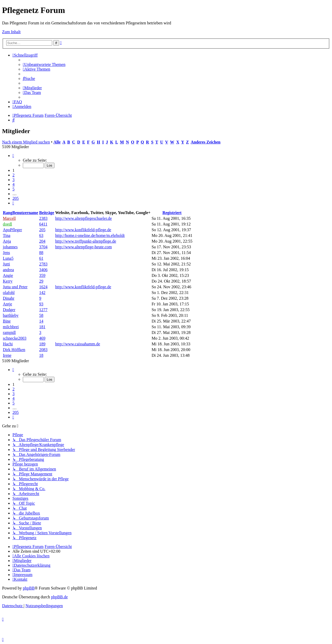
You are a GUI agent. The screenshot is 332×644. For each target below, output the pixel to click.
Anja (7, 241)
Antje (8, 304)
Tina (7, 235)
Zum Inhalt (11, 32)
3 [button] (13, 180)
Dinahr (9, 298)
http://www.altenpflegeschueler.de (84, 218)
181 (42, 327)
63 (41, 235)
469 (42, 338)
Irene (7, 355)
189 (42, 344)
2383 (43, 218)
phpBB (29, 588)
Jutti (6, 264)
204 (42, 241)
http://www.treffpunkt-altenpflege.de (86, 241)
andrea (8, 270)
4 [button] (13, 184)
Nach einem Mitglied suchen (26, 142)
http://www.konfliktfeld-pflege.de (83, 230)
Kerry (8, 281)
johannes (10, 247)
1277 (43, 310)
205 (42, 230)
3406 (43, 270)
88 (41, 253)
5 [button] (13, 189)
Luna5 (8, 258)
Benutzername (25, 213)
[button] (13, 156)
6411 (43, 224)
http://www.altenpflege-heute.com (84, 247)
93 (41, 304)
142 (42, 293)
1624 (43, 287)
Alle (57, 142)
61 (41, 258)
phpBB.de (59, 597)
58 (41, 315)
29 (41, 281)
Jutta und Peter (15, 287)
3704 (43, 247)
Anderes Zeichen (206, 142)
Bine (7, 321)
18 (41, 355)
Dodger (9, 310)
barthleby (11, 315)
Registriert (172, 213)
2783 (43, 264)
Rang (8, 213)
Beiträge (47, 213)
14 (41, 321)
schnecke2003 (15, 338)
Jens (6, 253)
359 (42, 275)
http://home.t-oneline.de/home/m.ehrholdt (90, 235)
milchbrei (11, 327)
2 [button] (13, 175)
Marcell (9, 218)
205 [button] (16, 198)
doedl (8, 224)
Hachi (8, 344)
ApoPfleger (12, 230)
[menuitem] (44, 64)
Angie (8, 275)
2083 (43, 350)
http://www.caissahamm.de (78, 344)
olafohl (9, 293)
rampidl (9, 333)
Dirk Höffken (14, 350)
